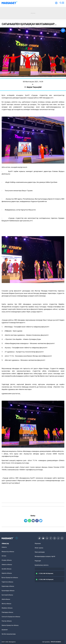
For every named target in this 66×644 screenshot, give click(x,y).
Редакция (38, 561)
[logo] (9, 3)
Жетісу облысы (6, 604)
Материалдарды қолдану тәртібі (45, 556)
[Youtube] (43, 538)
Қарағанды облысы (8, 586)
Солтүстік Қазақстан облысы (11, 617)
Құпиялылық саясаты (42, 565)
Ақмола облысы (7, 573)
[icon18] (17, 538)
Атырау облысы (7, 560)
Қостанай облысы (7, 595)
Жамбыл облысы (7, 608)
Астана (4, 556)
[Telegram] (58, 538)
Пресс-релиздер (40, 552)
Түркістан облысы (7, 582)
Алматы (4, 547)
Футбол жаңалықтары (9, 634)
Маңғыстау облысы (8, 552)
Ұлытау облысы (7, 621)
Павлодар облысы (7, 612)
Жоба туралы (39, 548)
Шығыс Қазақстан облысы (10, 625)
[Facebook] (51, 538)
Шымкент (5, 630)
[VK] (47, 538)
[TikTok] (39, 538)
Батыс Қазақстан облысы (10, 578)
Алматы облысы (7, 565)
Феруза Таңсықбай (33, 87)
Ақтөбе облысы (7, 569)
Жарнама (38, 543)
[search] (60, 3)
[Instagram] (55, 538)
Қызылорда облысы (8, 591)
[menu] (63, 3)
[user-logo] (56, 4)
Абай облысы (6, 599)
